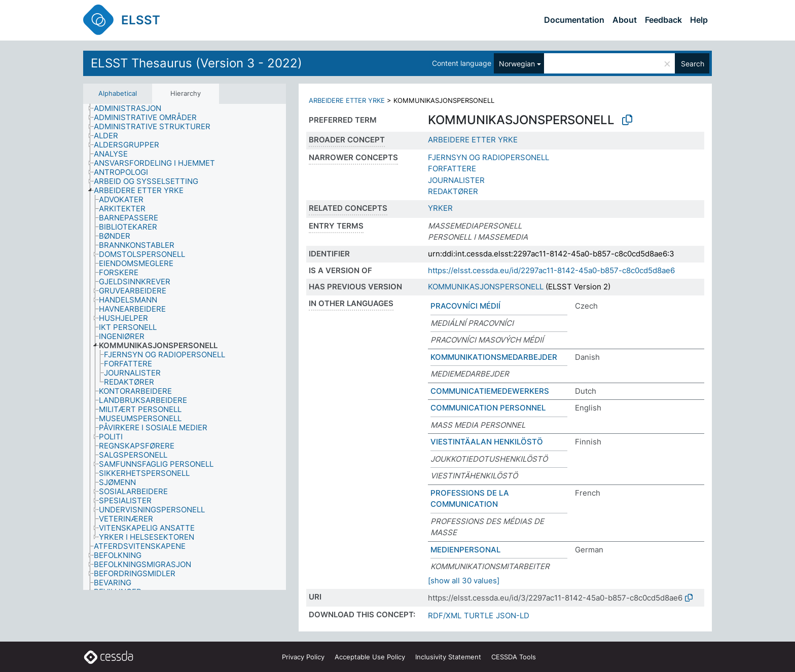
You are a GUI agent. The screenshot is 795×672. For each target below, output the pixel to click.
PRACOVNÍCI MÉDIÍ (465, 306)
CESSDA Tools (514, 657)
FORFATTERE (452, 169)
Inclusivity (448, 657)
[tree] (185, 347)
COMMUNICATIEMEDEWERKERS (490, 391)
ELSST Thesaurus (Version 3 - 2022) (196, 63)
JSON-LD (513, 615)
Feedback (663, 20)
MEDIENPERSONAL (465, 550)
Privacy (303, 657)
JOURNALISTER (456, 180)
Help (699, 20)
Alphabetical (118, 93)
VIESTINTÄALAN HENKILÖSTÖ (487, 442)
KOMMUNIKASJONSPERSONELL (486, 287)
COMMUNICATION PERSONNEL (488, 408)
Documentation (574, 20)
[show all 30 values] (464, 581)
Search (693, 64)
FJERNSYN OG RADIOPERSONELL (489, 157)
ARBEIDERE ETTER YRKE (347, 100)
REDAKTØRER (453, 191)
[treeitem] (132, 108)
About (625, 20)
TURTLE (479, 615)
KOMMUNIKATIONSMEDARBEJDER (494, 357)
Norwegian (517, 64)
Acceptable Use (370, 657)
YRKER (440, 208)
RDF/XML (445, 615)
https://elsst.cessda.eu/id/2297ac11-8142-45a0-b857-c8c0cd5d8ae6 (551, 270)
